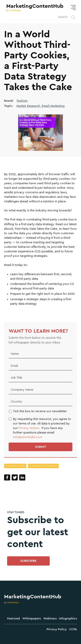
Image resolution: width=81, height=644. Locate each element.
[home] (34, 8)
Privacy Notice (29, 428)
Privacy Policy (57, 629)
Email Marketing (53, 106)
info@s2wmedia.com (28, 437)
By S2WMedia (11, 603)
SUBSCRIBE (28, 561)
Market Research (28, 106)
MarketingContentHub (33, 597)
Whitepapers (32, 619)
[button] (73, 8)
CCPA (73, 629)
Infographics (68, 619)
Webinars (50, 619)
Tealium (22, 101)
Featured (13, 619)
